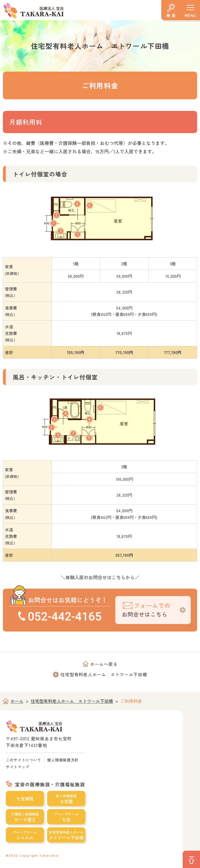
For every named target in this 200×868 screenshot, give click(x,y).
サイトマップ (18, 767)
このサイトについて (24, 760)
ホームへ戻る (104, 664)
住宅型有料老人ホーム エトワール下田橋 (104, 674)
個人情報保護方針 (63, 760)
